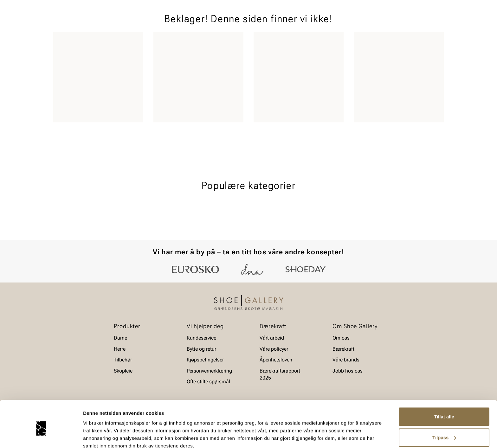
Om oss (341, 338)
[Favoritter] (407, 23)
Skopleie (165, 42)
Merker (383, 42)
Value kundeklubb (422, 42)
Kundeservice (201, 338)
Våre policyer (274, 349)
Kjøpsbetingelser (205, 360)
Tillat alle (444, 389)
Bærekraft (343, 349)
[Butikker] (360, 23)
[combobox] (226, 23)
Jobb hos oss (348, 371)
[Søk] (298, 23)
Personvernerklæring (209, 371)
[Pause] (439, 5)
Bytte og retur (201, 349)
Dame (59, 42)
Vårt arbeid (272, 338)
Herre (81, 42)
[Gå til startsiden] (82, 23)
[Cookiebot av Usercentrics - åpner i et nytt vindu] (41, 436)
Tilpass (444, 409)
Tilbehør (123, 360)
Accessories (132, 42)
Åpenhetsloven (276, 360)
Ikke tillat (444, 430)
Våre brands (346, 360)
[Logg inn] (383, 23)
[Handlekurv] (433, 23)
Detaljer (92, 435)
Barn (103, 42)
